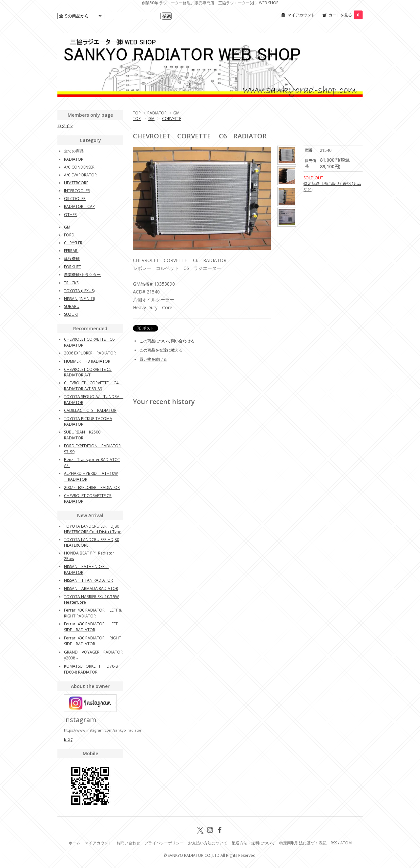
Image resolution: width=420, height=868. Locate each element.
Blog (68, 739)
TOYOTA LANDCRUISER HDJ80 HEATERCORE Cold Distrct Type (93, 529)
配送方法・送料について (253, 843)
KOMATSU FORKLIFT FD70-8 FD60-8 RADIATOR (91, 669)
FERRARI (71, 251)
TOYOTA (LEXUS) (79, 291)
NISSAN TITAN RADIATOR (88, 580)
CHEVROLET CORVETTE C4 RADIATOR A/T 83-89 (93, 386)
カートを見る (346, 15)
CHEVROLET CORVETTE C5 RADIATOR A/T (88, 372)
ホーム (74, 843)
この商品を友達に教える (161, 350)
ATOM (346, 843)
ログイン (65, 126)
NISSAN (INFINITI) (79, 299)
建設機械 (72, 259)
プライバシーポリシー (164, 843)
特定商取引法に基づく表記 (303, 843)
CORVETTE (172, 119)
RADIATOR (157, 113)
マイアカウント (301, 15)
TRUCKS (71, 283)
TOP (137, 113)
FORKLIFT (73, 267)
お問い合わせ (128, 843)
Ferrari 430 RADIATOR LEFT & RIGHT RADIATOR (93, 613)
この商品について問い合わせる (167, 341)
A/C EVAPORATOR (80, 175)
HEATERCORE (76, 183)
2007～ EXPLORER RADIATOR (92, 487)
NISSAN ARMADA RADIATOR (91, 588)
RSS (334, 843)
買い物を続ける (153, 359)
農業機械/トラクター (82, 275)
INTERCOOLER (77, 191)
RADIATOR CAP (79, 206)
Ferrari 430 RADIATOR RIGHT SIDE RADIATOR (94, 641)
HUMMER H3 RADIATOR (87, 361)
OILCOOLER (75, 199)
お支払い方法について (208, 843)
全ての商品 (74, 151)
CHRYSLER (73, 243)
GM (176, 113)
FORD (69, 235)
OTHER (70, 215)
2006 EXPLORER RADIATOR (90, 353)
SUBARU (72, 306)
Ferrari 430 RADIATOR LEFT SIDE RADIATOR (93, 627)
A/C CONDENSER (79, 167)
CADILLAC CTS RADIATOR (90, 410)
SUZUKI (71, 314)
